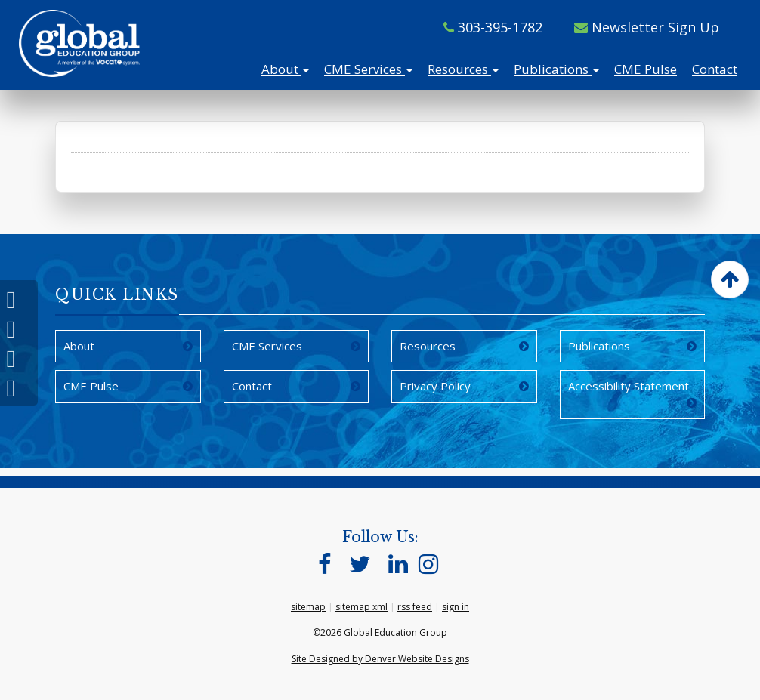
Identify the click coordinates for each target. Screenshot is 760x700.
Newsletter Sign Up (647, 27)
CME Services (368, 69)
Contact (715, 69)
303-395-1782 (493, 27)
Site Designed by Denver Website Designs (380, 659)
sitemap (308, 607)
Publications (556, 69)
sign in (456, 607)
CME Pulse (646, 69)
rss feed (415, 607)
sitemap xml (361, 607)
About (285, 69)
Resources (463, 69)
